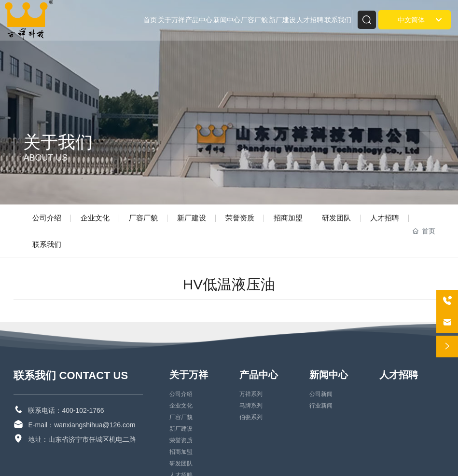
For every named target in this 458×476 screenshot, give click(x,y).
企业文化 (95, 218)
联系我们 (47, 244)
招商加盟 (288, 218)
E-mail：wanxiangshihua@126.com (82, 425)
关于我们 (58, 142)
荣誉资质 (240, 218)
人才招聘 (385, 218)
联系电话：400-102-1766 (66, 410)
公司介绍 (47, 218)
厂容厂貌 (143, 218)
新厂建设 (192, 218)
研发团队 (336, 218)
